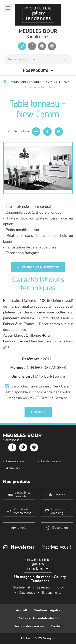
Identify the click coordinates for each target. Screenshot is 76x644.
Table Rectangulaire (42, 87)
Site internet (21, 587)
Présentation (15, 461)
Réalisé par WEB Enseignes (38, 639)
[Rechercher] (67, 59)
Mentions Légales (47, 610)
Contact (57, 626)
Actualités (13, 468)
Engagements (52, 593)
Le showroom (51, 461)
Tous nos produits (26, 82)
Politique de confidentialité (38, 618)
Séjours (52, 82)
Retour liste (18, 131)
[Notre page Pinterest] (42, 46)
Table (66, 82)
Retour (38, 412)
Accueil (21, 610)
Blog (61, 587)
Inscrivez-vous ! (57, 547)
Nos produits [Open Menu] (38, 71)
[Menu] (8, 8)
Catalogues (27, 593)
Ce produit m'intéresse (38, 267)
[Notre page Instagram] (52, 46)
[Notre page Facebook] (32, 46)
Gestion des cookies (29, 626)
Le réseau (44, 587)
